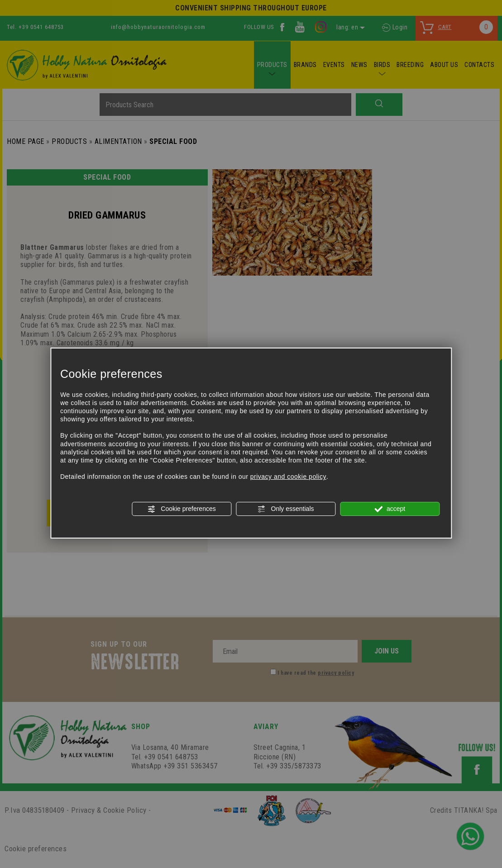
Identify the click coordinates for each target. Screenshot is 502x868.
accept (390, 509)
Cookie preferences (181, 509)
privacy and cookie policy (288, 477)
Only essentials (286, 509)
